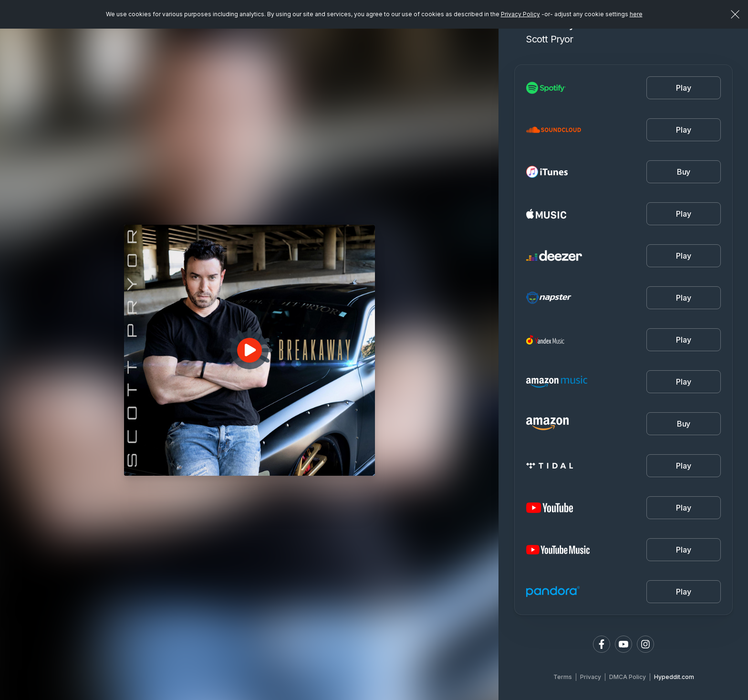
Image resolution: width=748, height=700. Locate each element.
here (636, 14)
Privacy (591, 677)
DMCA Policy (628, 677)
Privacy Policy (520, 14)
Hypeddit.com (674, 677)
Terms (563, 677)
